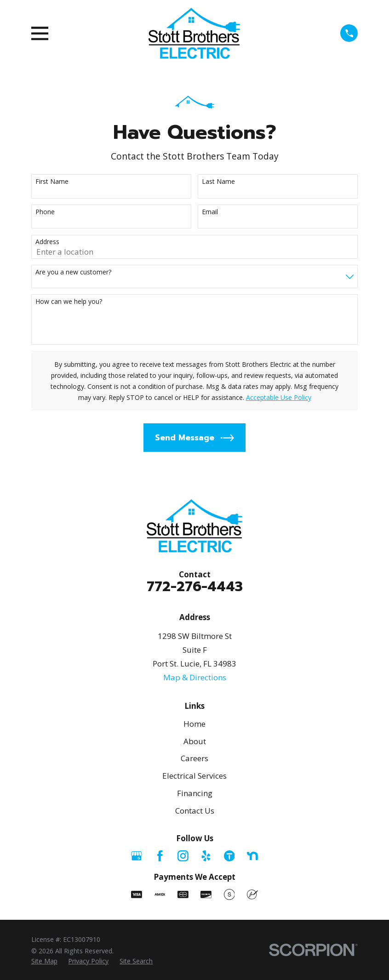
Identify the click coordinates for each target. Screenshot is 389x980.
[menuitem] (44, 961)
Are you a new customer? (73, 272)
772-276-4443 (195, 587)
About (195, 741)
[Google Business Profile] (137, 856)
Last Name (218, 182)
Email (210, 212)
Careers (194, 758)
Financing (195, 793)
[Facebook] (160, 856)
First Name (52, 182)
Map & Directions (195, 677)
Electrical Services (194, 776)
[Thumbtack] (229, 856)
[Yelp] (206, 856)
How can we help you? (69, 302)
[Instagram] (183, 856)
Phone (45, 212)
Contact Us (195, 811)
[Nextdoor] (252, 856)
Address (47, 242)
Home (194, 724)
